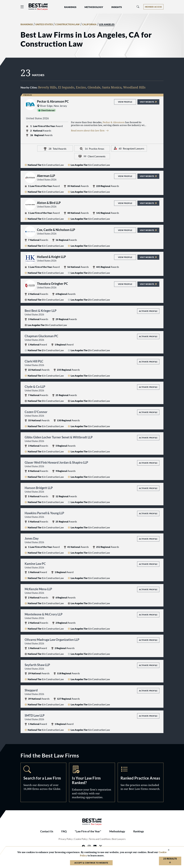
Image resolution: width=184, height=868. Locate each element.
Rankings (139, 831)
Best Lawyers (119, 839)
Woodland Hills (134, 87)
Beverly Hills (47, 87)
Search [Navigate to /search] (43, 782)
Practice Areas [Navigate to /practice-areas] (141, 782)
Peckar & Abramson (114, 122)
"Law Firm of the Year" (88, 831)
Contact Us (47, 831)
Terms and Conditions (100, 839)
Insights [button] (117, 7)
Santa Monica (112, 87)
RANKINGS (27, 24)
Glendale (94, 87)
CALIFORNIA (89, 24)
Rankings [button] (70, 7)
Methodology (117, 831)
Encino (81, 87)
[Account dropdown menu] (153, 7)
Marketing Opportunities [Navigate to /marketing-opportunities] (92, 782)
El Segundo (66, 87)
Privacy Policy (66, 839)
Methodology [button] (94, 7)
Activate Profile (148, 311)
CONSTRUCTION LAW (67, 24)
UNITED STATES (44, 24)
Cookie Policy (81, 839)
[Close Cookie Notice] (167, 850)
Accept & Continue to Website (91, 863)
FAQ (64, 831)
